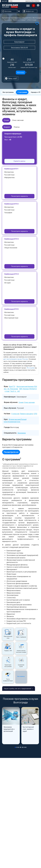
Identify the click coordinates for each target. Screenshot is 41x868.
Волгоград (21, 73)
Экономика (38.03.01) (19, 48)
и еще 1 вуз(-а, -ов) (12, 391)
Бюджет (7, 127)
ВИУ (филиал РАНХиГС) (28, 389)
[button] (15, 747)
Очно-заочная (18, 120)
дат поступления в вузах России (16, 359)
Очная (6, 120)
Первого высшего (26, 414)
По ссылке (31, 368)
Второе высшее (15, 419)
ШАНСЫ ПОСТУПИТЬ (32, 1)
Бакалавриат (19, 42)
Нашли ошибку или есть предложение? (18, 689)
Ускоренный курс (14, 422)
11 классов (15, 414)
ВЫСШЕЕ (5, 1)
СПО (11, 1)
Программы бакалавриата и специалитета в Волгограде (21, 18)
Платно (17, 127)
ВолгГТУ (12, 386)
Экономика (22, 433)
